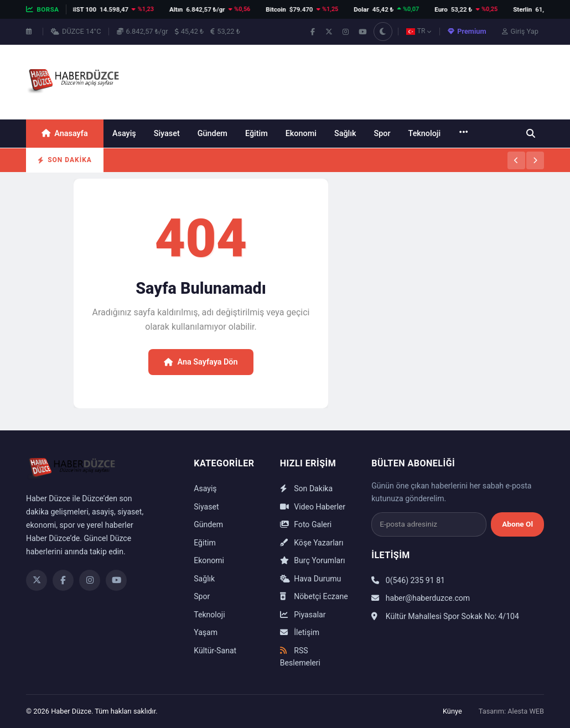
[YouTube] (116, 580)
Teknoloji (425, 134)
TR (419, 31)
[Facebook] (63, 580)
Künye (452, 711)
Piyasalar (303, 615)
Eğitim (256, 134)
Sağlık (345, 134)
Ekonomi (301, 134)
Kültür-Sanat (215, 651)
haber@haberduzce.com (421, 598)
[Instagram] (90, 580)
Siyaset (167, 134)
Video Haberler (313, 507)
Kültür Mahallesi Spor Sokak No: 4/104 (445, 616)
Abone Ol (517, 524)
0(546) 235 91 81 (408, 580)
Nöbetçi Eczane (314, 596)
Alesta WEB (526, 711)
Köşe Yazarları (312, 543)
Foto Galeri (306, 524)
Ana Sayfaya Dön (201, 362)
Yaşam (206, 632)
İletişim (300, 632)
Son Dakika (306, 488)
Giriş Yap (520, 31)
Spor (382, 134)
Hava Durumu (311, 579)
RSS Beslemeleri (300, 657)
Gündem (213, 134)
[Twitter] (37, 580)
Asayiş (124, 134)
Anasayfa (64, 134)
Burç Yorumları (313, 560)
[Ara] (531, 133)
